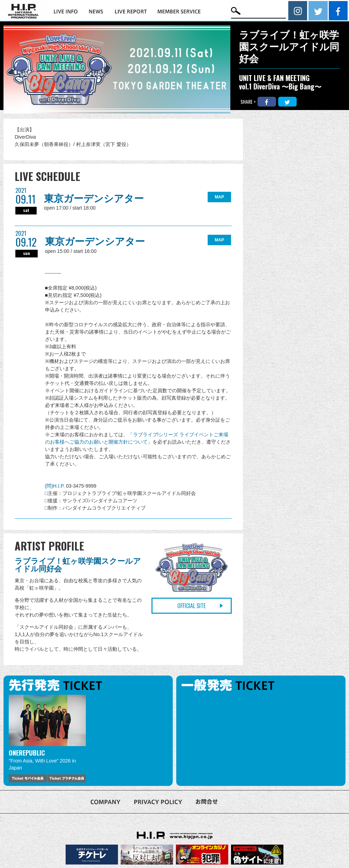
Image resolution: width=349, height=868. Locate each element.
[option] (47, 739)
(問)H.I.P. (55, 486)
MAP (219, 197)
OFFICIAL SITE (191, 606)
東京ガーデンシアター (94, 199)
